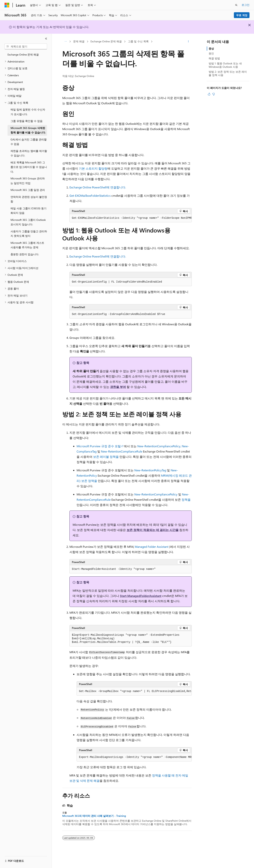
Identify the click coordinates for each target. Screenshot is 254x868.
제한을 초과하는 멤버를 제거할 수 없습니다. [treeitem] (29, 153)
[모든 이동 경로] (66, 42)
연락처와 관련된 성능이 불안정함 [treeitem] (29, 199)
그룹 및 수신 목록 (138, 41)
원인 (211, 53)
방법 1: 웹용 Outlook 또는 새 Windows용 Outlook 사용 (225, 65)
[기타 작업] (188, 42)
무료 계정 (242, 15)
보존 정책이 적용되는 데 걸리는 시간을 (153, 530)
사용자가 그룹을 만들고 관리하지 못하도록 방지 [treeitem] (29, 234)
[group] (131, 218)
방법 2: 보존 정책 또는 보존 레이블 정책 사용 (228, 73)
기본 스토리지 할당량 (93, 168)
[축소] (46, 39)
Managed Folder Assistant (152, 547)
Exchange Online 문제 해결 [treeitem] (23, 54)
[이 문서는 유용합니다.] (209, 94)
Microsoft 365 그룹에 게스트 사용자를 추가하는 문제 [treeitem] (27, 245)
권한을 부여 (118, 387)
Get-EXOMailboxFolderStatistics (90, 195)
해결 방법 (214, 58)
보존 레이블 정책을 (106, 457)
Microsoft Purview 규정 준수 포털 (99, 446)
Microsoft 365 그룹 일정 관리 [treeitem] (28, 190)
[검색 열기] (236, 5)
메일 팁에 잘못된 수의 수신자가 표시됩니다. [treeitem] (28, 112)
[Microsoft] (7, 5)
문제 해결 (79, 41)
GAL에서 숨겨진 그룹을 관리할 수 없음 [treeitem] (29, 142)
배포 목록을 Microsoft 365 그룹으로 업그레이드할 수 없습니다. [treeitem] (29, 167)
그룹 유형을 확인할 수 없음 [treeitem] (27, 121)
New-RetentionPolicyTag (150, 470)
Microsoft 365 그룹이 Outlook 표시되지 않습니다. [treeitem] (28, 222)
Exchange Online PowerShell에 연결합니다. (98, 187)
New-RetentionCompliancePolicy (156, 494)
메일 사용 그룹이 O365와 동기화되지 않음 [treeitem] (29, 211)
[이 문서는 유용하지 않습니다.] (214, 94)
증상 (211, 48)
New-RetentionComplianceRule (122, 451)
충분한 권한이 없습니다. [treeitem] (25, 254)
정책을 (186, 500)
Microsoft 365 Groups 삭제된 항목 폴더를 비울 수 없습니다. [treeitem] (28, 130)
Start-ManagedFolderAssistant (141, 596)
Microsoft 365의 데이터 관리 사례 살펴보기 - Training (94, 816)
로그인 (246, 5)
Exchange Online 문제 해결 (106, 41)
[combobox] (26, 46)
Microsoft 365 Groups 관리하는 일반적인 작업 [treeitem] (28, 181)
